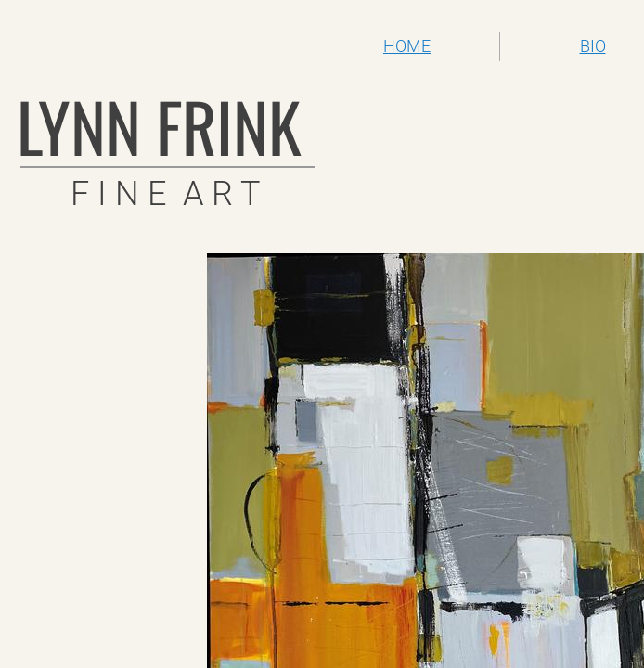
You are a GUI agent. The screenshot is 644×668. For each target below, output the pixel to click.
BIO (593, 46)
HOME (407, 46)
